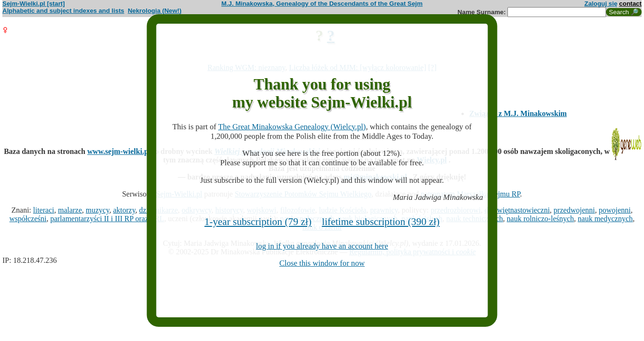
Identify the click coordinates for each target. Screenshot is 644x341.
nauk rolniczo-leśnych (541, 219)
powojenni (615, 210)
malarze (70, 210)
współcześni (28, 219)
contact (630, 4)
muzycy (98, 210)
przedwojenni (574, 210)
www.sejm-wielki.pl (119, 151)
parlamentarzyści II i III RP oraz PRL (107, 219)
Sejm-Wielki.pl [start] (34, 4)
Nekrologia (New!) (154, 11)
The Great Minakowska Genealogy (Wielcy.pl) (292, 127)
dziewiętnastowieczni (517, 210)
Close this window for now (322, 263)
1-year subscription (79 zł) (258, 222)
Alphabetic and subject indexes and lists (63, 11)
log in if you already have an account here (322, 246)
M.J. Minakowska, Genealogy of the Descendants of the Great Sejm (322, 4)
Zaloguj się (601, 4)
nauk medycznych (605, 219)
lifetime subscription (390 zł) (381, 222)
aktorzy (124, 210)
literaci (44, 210)
